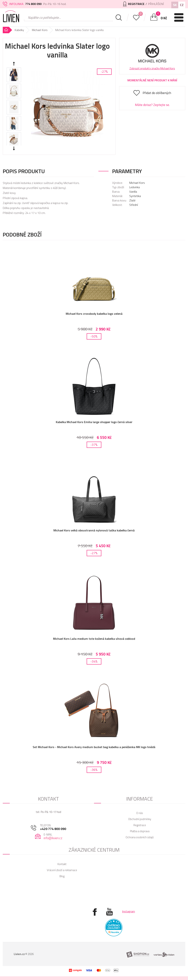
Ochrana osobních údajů (140, 837)
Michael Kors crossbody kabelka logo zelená (94, 314)
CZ (182, 5)
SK (175, 5)
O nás (140, 813)
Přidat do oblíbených (157, 93)
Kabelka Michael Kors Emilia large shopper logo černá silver (94, 422)
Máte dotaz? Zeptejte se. (152, 105)
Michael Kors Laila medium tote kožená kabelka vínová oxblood (94, 639)
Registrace (140, 825)
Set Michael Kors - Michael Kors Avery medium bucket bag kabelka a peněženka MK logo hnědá (94, 747)
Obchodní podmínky (140, 819)
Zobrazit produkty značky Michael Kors (152, 68)
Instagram (129, 911)
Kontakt (62, 864)
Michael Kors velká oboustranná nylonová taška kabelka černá (94, 530)
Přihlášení (156, 4)
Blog (62, 876)
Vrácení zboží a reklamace (62, 870)
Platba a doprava (140, 831)
